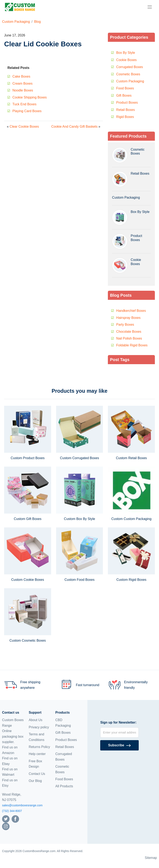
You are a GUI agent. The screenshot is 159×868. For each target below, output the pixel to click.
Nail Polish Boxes (129, 338)
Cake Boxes (21, 76)
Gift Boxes (124, 95)
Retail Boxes (125, 110)
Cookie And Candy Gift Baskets (74, 127)
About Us (36, 720)
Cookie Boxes (126, 60)
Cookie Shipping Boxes (30, 97)
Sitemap (151, 858)
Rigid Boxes (125, 117)
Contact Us (37, 774)
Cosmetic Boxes (128, 74)
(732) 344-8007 (12, 811)
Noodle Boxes (23, 90)
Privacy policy (39, 727)
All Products (64, 786)
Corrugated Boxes (129, 67)
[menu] (150, 7)
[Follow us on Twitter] (6, 819)
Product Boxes (127, 103)
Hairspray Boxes (128, 318)
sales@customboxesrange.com (22, 805)
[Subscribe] (119, 745)
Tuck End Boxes (24, 104)
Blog (37, 22)
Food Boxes (125, 88)
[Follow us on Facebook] (15, 819)
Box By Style (126, 53)
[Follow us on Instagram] (6, 826)
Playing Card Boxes (27, 111)
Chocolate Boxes (129, 332)
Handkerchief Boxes (131, 311)
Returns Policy (39, 747)
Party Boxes (125, 325)
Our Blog (35, 781)
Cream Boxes (22, 83)
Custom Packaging (16, 22)
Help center (37, 754)
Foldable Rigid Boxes (132, 345)
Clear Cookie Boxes (24, 127)
